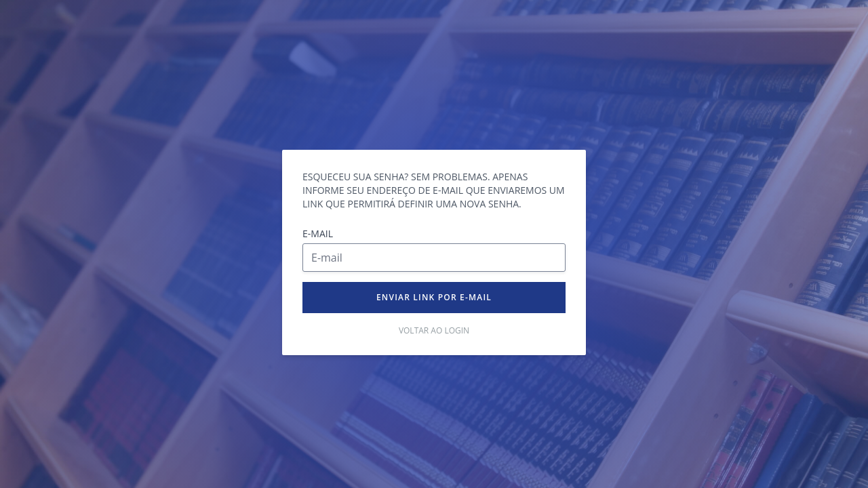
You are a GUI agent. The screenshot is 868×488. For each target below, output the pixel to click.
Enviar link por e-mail (434, 297)
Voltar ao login (434, 331)
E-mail (318, 233)
